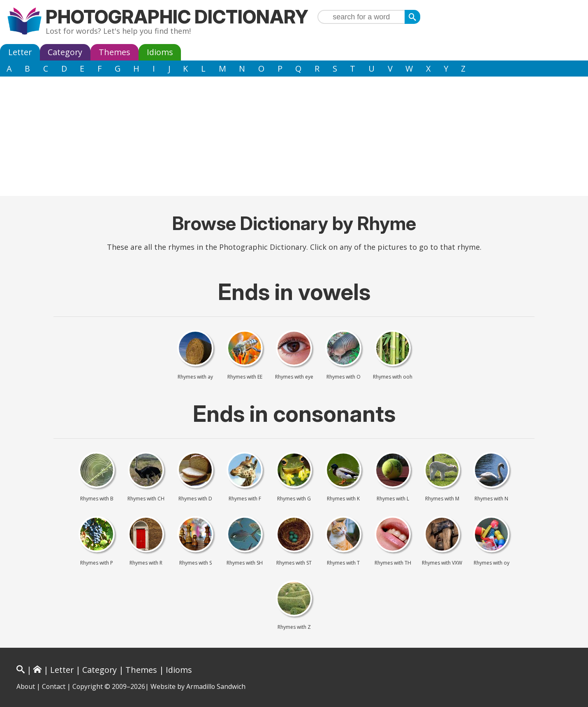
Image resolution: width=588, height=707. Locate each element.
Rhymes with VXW (442, 563)
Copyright (88, 686)
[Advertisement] (294, 138)
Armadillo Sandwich (216, 686)
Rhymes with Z (294, 627)
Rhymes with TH (393, 563)
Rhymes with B (97, 499)
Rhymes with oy (492, 563)
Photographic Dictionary (177, 17)
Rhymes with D (195, 499)
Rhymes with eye (294, 377)
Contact (54, 686)
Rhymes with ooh (393, 377)
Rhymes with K (343, 499)
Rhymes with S (196, 563)
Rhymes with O (344, 377)
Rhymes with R (146, 563)
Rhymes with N (491, 499)
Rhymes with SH (245, 563)
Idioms (160, 52)
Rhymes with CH (146, 499)
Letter (20, 52)
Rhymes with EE (245, 377)
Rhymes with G (294, 499)
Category (65, 52)
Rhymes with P (97, 563)
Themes (115, 52)
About (26, 686)
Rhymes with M (442, 499)
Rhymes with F (245, 499)
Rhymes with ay (195, 377)
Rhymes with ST (294, 563)
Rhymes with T (343, 563)
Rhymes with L (393, 499)
